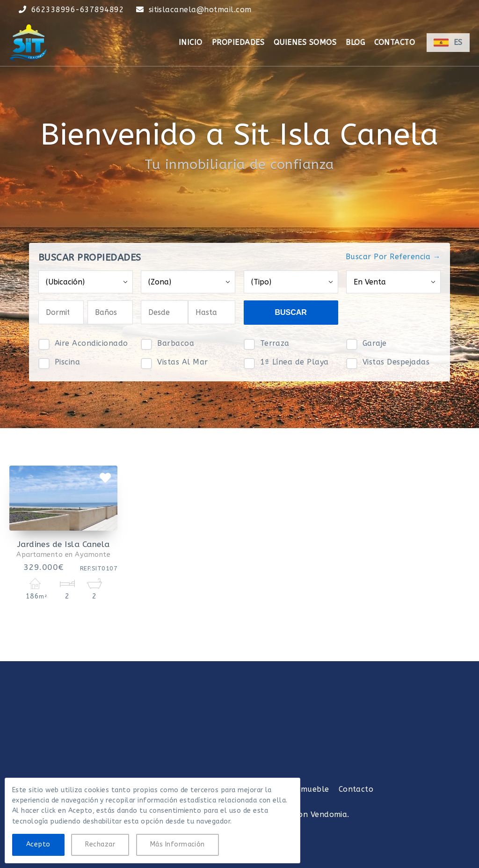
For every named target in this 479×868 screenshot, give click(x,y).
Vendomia (329, 814)
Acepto (38, 844)
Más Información (178, 844)
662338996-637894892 (78, 10)
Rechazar (100, 844)
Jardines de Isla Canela (64, 544)
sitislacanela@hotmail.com (200, 10)
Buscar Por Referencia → (393, 257)
